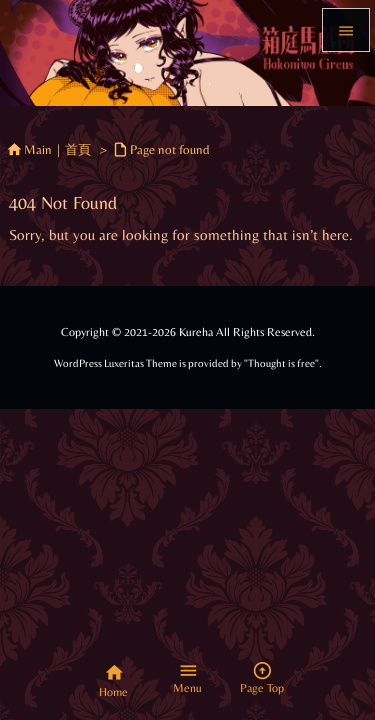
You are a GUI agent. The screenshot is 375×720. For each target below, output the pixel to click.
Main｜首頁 (57, 149)
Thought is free (281, 363)
